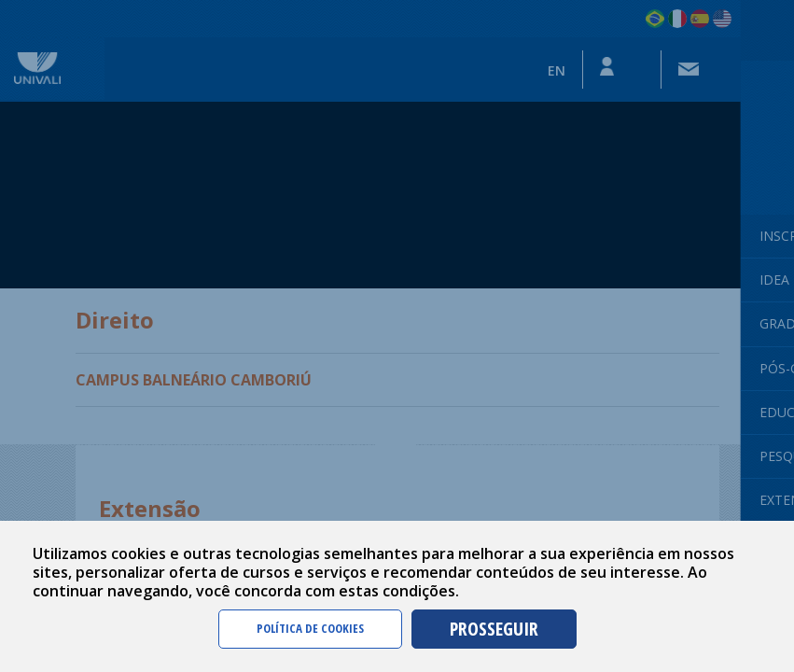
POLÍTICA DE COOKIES (310, 628)
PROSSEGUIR (494, 629)
